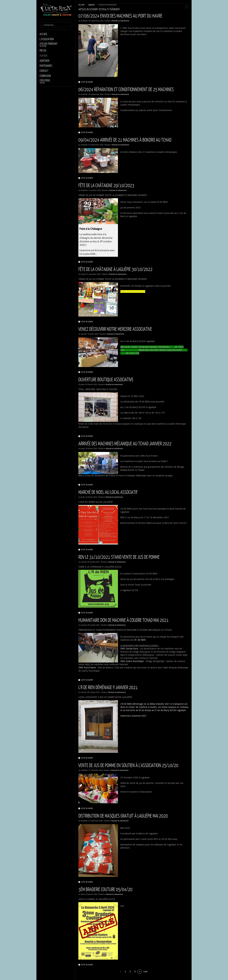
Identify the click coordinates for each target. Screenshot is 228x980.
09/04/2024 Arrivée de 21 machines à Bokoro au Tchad (125, 140)
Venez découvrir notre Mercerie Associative (115, 329)
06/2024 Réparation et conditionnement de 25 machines (126, 89)
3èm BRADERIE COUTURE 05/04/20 (105, 889)
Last (145, 972)
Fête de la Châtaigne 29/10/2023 (106, 185)
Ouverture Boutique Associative (106, 379)
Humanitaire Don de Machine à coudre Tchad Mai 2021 (123, 620)
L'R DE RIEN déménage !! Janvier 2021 (108, 687)
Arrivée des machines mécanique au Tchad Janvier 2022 (125, 443)
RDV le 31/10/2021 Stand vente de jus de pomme (119, 557)
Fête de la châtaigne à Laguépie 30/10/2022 (115, 269)
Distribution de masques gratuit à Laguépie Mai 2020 (123, 816)
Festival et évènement (120, 21)
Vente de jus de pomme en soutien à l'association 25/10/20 (128, 765)
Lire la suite (87, 82)
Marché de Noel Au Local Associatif (108, 492)
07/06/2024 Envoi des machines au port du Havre (120, 16)
